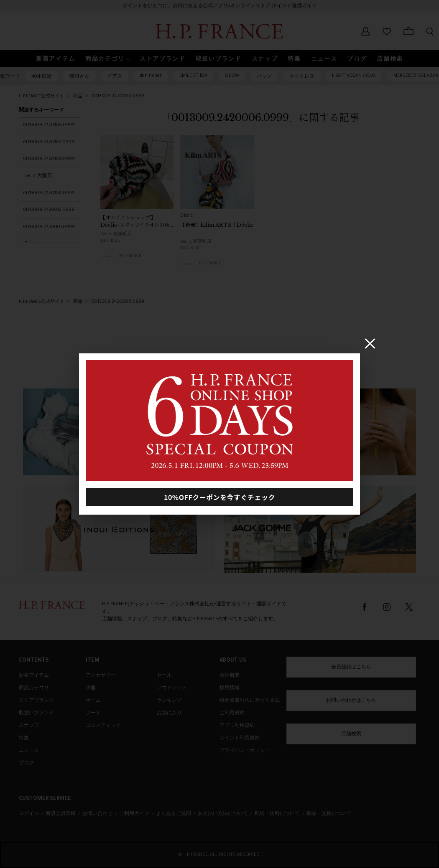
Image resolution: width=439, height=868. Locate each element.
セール (164, 676)
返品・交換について (329, 814)
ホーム (93, 701)
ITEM (93, 661)
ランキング (169, 701)
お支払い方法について (223, 814)
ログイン (29, 814)
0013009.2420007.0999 (49, 227)
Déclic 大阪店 (38, 176)
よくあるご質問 (174, 814)
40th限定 (42, 77)
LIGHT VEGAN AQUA (354, 76)
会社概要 (230, 676)
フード (93, 713)
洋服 (91, 688)
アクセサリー (101, 676)
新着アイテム (34, 676)
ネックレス (302, 77)
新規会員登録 (61, 814)
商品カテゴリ (34, 688)
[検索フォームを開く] (430, 31)
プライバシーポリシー (245, 751)
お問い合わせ (97, 814)
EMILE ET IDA (193, 76)
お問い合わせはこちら (351, 701)
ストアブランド (36, 701)
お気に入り (169, 713)
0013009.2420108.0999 (49, 193)
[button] (107, 59)
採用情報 (230, 688)
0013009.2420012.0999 (49, 210)
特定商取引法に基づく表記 (250, 701)
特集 (24, 739)
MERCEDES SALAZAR (416, 76)
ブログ (26, 764)
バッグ (264, 77)
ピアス (115, 77)
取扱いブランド (36, 713)
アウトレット (172, 688)
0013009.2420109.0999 (49, 159)
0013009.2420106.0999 (49, 125)
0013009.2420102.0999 (49, 142)
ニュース (29, 751)
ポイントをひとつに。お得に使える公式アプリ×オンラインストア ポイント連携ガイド (220, 6)
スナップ (29, 726)
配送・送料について (277, 814)
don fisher (151, 76)
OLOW (232, 76)
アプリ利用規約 (237, 726)
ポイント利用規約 (240, 739)
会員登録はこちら (351, 667)
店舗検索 (351, 734)
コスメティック (103, 726)
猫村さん (79, 77)
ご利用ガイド (134, 814)
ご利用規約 (232, 713)
